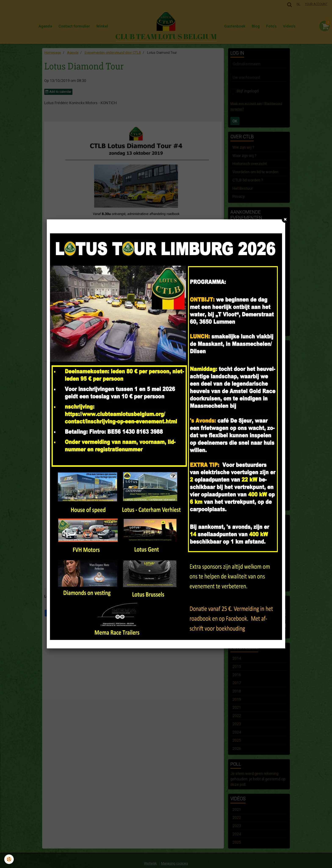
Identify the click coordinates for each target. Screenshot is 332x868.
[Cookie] (9, 859)
